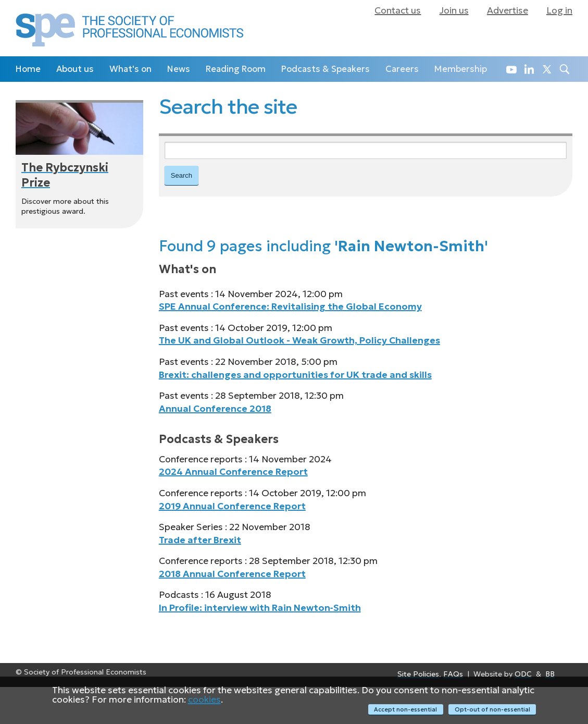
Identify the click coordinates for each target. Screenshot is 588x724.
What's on (130, 69)
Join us (454, 10)
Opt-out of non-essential (492, 709)
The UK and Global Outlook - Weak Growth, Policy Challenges (299, 341)
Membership (461, 69)
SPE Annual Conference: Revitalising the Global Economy (290, 308)
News (179, 69)
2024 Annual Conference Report (233, 473)
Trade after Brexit (200, 541)
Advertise (508, 10)
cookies (204, 700)
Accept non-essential (405, 709)
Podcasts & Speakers (326, 69)
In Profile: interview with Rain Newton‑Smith (260, 609)
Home (28, 69)
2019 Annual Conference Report (232, 507)
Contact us (398, 10)
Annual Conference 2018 (215, 409)
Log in (559, 10)
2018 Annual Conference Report (232, 574)
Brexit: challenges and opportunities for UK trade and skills (295, 375)
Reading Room (236, 69)
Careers (402, 69)
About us (75, 69)
